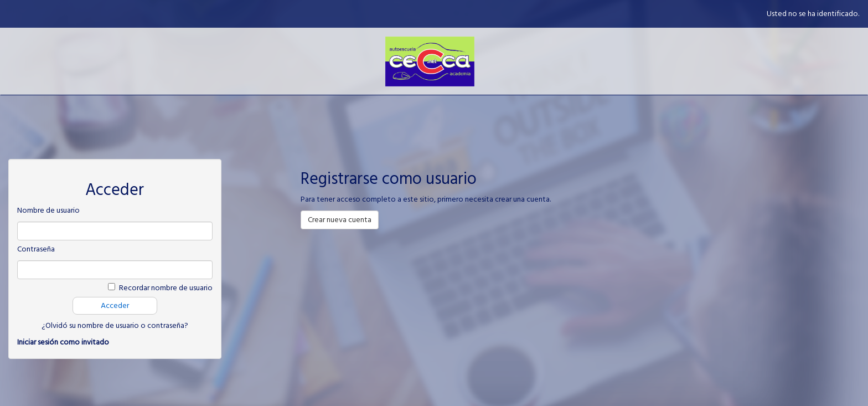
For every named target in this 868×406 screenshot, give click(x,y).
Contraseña (36, 249)
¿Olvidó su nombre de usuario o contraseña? (115, 326)
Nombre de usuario (48, 210)
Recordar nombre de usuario (166, 288)
